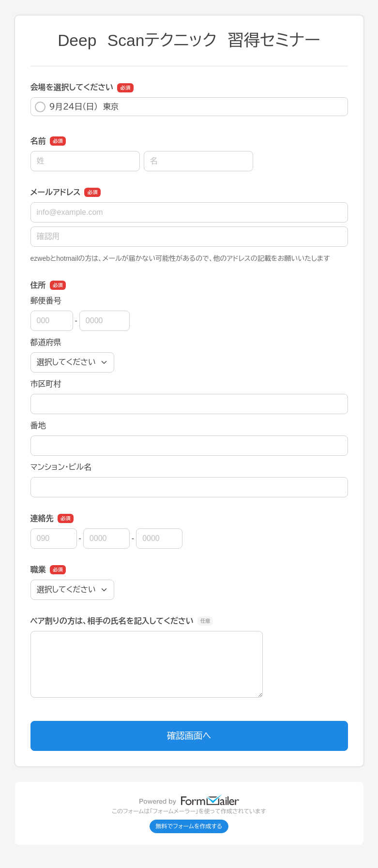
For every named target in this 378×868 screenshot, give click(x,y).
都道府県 (46, 342)
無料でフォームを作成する (189, 826)
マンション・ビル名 (61, 467)
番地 (38, 426)
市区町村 (46, 384)
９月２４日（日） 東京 (77, 107)
